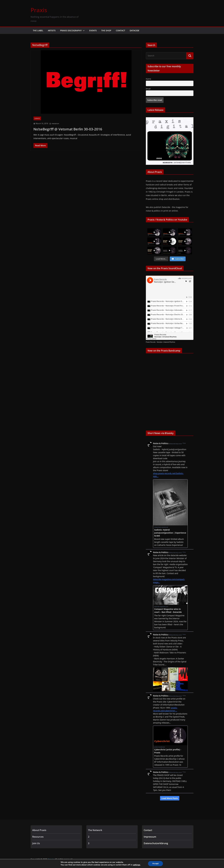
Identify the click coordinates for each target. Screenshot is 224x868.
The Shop (106, 30)
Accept (155, 864)
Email (148, 89)
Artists (52, 30)
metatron (55, 123)
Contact (120, 30)
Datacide (134, 30)
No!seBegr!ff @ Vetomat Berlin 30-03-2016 (68, 129)
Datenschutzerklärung (156, 843)
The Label (38, 30)
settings (136, 865)
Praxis (39, 10)
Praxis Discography (71, 30)
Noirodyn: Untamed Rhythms (166, 342)
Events (93, 30)
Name (148, 79)
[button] (83, 31)
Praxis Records (151, 342)
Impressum (150, 837)
